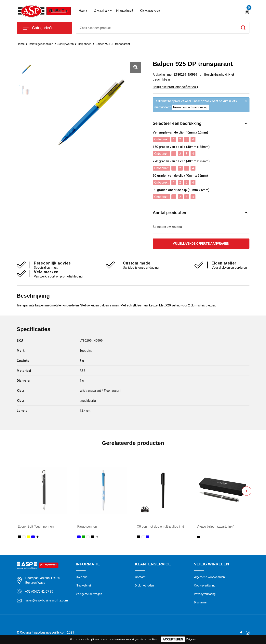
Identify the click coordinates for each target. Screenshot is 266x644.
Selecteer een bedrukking (177, 123)
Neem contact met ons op (190, 107)
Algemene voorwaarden (209, 577)
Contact (140, 577)
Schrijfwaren (66, 44)
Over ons (82, 577)
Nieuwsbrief (125, 11)
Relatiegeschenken (41, 44)
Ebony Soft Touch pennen (36, 527)
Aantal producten (169, 213)
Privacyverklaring (205, 594)
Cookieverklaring (205, 586)
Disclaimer (201, 603)
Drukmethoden (144, 586)
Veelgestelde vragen (89, 594)
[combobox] (157, 28)
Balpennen (85, 44)
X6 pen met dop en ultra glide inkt (160, 527)
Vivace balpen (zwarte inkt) (216, 527)
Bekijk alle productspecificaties (176, 87)
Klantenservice (150, 11)
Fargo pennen (87, 527)
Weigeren (191, 639)
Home (83, 11)
